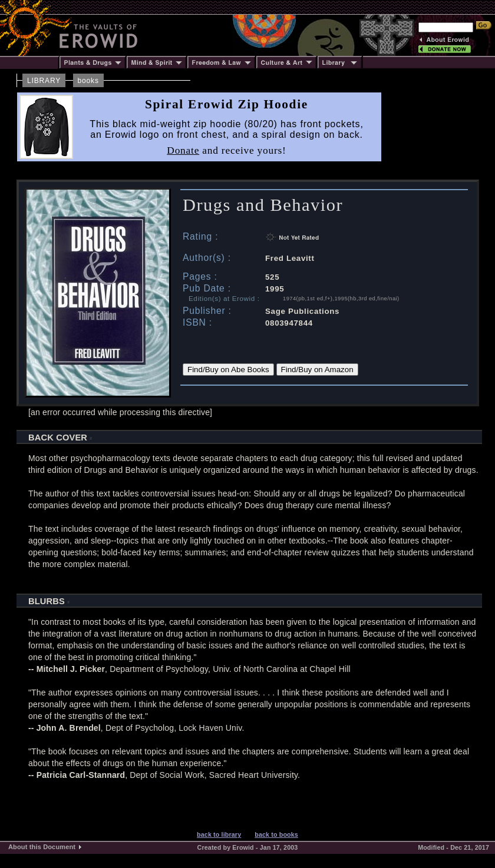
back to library (219, 834)
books (88, 81)
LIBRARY (44, 81)
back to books (276, 834)
